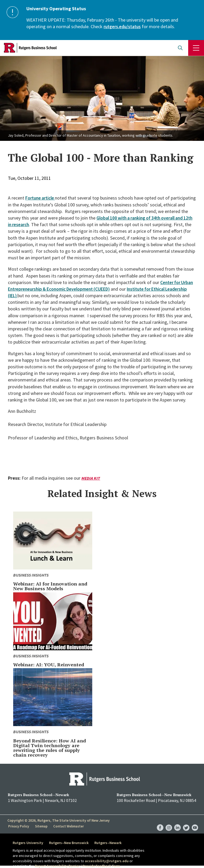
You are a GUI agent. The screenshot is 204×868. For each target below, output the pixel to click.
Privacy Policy (19, 826)
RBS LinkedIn (178, 822)
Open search (180, 48)
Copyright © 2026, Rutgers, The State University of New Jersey (59, 820)
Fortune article (41, 198)
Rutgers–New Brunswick (70, 843)
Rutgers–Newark (111, 843)
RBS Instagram (169, 822)
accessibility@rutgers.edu (107, 861)
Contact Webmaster (69, 826)
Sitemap (42, 826)
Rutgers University (28, 843)
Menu (196, 48)
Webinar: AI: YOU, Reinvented (49, 664)
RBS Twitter (186, 822)
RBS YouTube (195, 822)
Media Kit (91, 478)
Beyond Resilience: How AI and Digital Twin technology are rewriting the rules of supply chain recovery (50, 748)
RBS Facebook (160, 822)
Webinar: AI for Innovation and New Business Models (50, 586)
